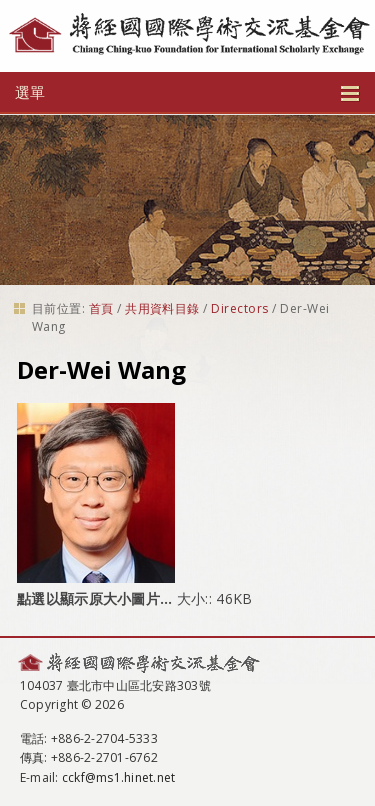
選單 (187, 92)
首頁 (101, 308)
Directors (239, 308)
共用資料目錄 (162, 308)
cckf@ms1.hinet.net (118, 777)
